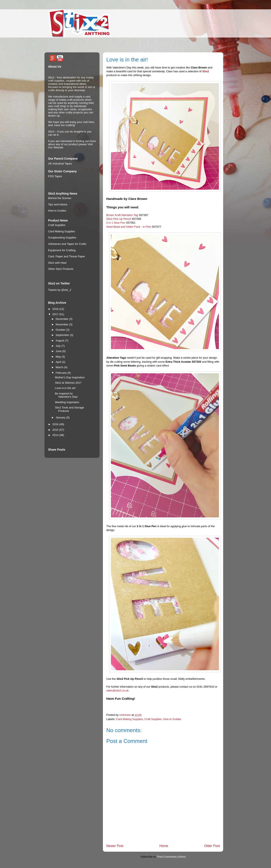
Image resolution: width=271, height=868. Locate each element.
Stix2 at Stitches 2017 (68, 383)
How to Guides (172, 719)
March (60, 367)
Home (164, 846)
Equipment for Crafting (62, 250)
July (59, 346)
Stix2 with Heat (57, 263)
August (60, 341)
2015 (56, 430)
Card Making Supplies (129, 719)
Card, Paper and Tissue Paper (67, 256)
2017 (56, 314)
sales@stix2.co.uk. (118, 690)
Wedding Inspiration (67, 402)
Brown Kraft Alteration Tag (122, 215)
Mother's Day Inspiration (70, 377)
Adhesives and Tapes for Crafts (67, 244)
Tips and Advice (58, 204)
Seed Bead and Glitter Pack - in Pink (129, 227)
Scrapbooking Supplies (62, 238)
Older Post (212, 846)
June (59, 351)
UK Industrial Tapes (60, 164)
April (59, 362)
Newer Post (115, 846)
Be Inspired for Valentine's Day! (66, 395)
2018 (56, 309)
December (62, 319)
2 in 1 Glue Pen (116, 223)
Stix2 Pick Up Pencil (119, 219)
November (62, 324)
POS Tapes (55, 176)
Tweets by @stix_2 (60, 290)
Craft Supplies (153, 719)
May (59, 357)
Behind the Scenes (60, 198)
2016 (56, 424)
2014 (56, 435)
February (62, 373)
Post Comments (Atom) (171, 857)
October (61, 330)
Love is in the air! (65, 388)
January (61, 417)
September (63, 335)
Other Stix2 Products (61, 269)
